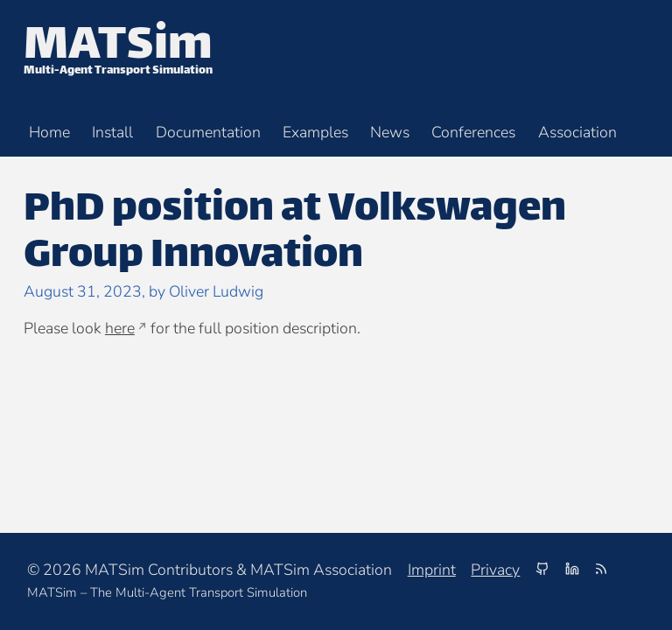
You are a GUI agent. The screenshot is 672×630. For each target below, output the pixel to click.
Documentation (208, 133)
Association (577, 133)
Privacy (495, 570)
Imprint (432, 570)
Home (49, 133)
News (390, 133)
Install (112, 133)
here (120, 328)
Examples (315, 133)
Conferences (473, 133)
